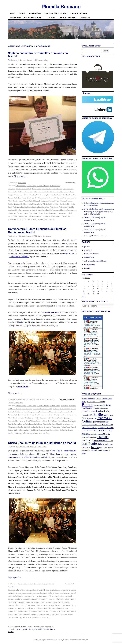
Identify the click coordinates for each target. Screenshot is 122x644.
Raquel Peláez (13, 216)
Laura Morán (54, 198)
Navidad (23, 204)
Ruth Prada (23, 216)
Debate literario (67, 17)
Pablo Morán (70, 204)
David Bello (12, 192)
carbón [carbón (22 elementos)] (92, 412)
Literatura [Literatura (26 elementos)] (109, 431)
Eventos (43, 400)
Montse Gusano (66, 201)
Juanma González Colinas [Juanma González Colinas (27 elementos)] (91, 425)
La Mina (51, 17)
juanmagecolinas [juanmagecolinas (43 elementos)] (101, 422)
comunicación (47, 189)
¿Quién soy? (35, 13)
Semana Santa (50, 216)
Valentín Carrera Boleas (46, 219)
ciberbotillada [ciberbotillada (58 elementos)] (102, 411)
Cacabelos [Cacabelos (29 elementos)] (86, 412)
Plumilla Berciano (61, 7)
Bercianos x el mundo (56, 13)
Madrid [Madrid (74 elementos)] (86, 434)
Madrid (73, 198)
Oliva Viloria (43, 204)
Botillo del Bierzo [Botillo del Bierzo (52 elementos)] (91, 408)
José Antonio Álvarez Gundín (24, 195)
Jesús (86, 236)
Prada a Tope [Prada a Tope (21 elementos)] (109, 444)
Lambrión (26, 198)
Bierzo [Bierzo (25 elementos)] (95, 405)
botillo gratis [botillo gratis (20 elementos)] (104, 409)
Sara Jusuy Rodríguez (36, 216)
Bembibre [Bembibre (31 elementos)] (91, 398)
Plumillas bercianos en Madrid (40, 427)
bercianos (12, 189)
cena (39, 189)
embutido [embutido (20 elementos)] (111, 415)
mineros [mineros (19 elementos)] (100, 434)
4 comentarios (42, 60)
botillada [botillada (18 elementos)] (101, 405)
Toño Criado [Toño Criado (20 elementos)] (103, 448)
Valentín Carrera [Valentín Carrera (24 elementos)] (87, 450)
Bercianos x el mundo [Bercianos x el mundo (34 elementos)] (96, 402)
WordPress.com (83, 640)
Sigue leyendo (21, 176)
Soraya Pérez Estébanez (64, 216)
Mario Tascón (13, 201)
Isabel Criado (60, 192)
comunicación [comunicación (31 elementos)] (87, 415)
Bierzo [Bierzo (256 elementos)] (87, 405)
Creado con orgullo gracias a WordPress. (47, 640)
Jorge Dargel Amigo (31, 412)
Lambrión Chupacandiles (39, 198)
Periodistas (63, 207)
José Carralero (41, 195)
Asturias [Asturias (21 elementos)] (84, 399)
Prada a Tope (28, 213)
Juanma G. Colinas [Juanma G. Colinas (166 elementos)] (97, 420)
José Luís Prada (53, 195)
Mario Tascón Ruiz (26, 201)
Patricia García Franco (29, 207)
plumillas (41, 210)
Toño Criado (32, 219)
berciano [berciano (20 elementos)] (98, 399)
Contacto (85, 17)
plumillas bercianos (52, 210)
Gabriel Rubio (49, 192)
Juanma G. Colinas (15, 198)
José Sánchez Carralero (68, 195)
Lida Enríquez (65, 198)
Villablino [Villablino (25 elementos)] (97, 450)
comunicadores (68, 189)
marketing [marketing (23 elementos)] (94, 434)
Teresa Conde (13, 219)
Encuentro (29, 192)
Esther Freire (38, 192)
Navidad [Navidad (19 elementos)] (84, 438)
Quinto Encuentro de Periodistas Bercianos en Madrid (52, 213)
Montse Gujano (54, 201)
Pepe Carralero (44, 207)
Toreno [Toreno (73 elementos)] (95, 447)
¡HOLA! (22, 13)
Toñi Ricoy (23, 219)
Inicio (13, 13)
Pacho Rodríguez (14, 207)
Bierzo (34, 189)
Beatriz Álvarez (43, 186)
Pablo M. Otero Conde (57, 204)
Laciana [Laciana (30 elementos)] (101, 428)
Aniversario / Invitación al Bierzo (27, 17)
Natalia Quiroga (14, 204)
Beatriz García (55, 186)
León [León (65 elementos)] (102, 431)
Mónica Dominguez (40, 201)
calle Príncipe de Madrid (19, 257)
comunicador (57, 189)
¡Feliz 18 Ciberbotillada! (98, 236)
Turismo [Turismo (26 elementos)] (110, 448)
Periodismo (22, 183)
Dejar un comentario (44, 236)
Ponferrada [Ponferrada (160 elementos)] (96, 444)
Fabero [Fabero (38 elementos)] (85, 418)
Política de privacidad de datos (36, 629)
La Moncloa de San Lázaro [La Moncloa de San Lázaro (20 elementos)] (90, 431)
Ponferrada (18, 213)
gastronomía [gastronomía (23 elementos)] (92, 418)
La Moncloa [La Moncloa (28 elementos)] (109, 428)
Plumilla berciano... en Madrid (26, 210)
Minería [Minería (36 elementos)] (106, 434)
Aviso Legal (21, 629)
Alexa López (32, 186)
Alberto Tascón (21, 186)
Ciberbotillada (79, 13)
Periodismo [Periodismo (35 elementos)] (92, 437)
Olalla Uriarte (32, 204)
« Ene (84, 296)
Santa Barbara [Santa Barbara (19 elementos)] (86, 448)
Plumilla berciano (49, 424)
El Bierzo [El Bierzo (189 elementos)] (100, 414)
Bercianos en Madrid (23, 189)
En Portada (44, 584)
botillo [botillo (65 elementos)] (107, 405)
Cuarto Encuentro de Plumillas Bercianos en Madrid (42, 443)
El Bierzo (21, 192)
